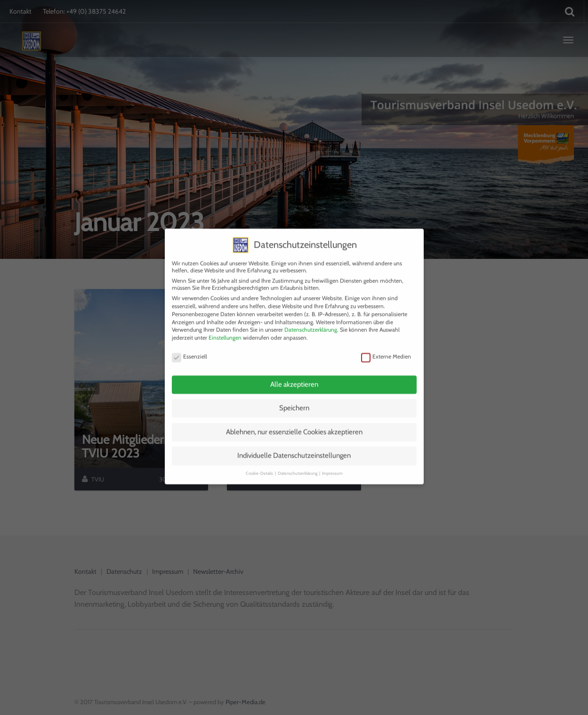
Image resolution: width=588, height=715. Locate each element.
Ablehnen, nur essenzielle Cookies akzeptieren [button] (294, 420)
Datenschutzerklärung (311, 317)
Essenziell (189, 344)
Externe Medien (386, 344)
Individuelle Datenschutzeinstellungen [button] (294, 443)
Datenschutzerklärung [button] (298, 461)
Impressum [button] (332, 461)
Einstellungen (225, 325)
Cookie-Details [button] (260, 461)
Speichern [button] (294, 396)
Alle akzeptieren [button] (294, 372)
